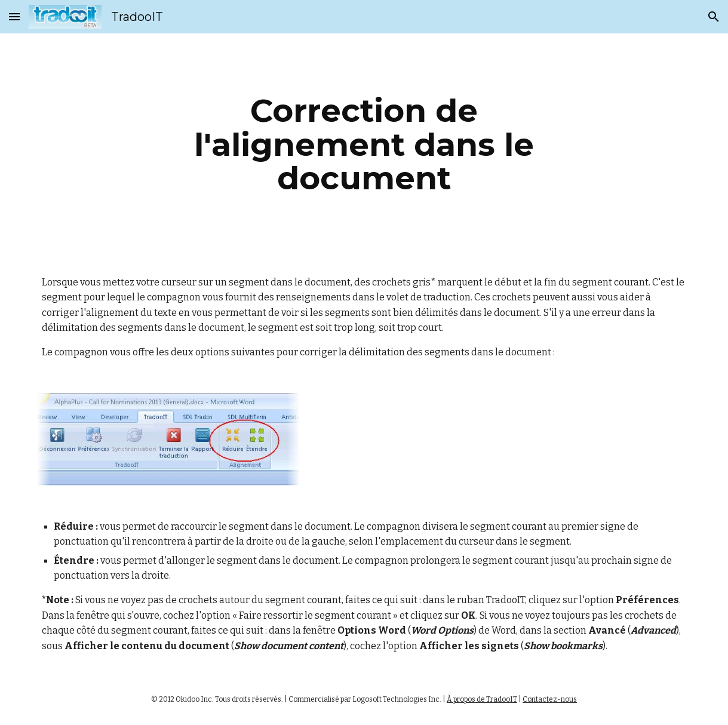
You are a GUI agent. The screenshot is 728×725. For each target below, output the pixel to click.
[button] (14, 16)
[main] (364, 145)
